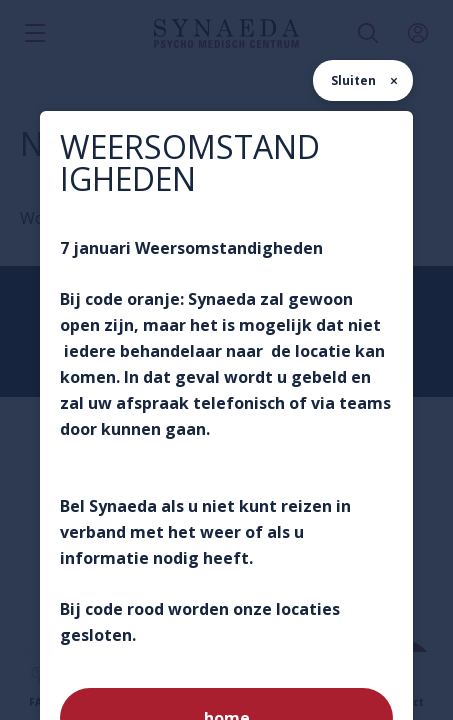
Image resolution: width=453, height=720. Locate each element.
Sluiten (353, 80)
